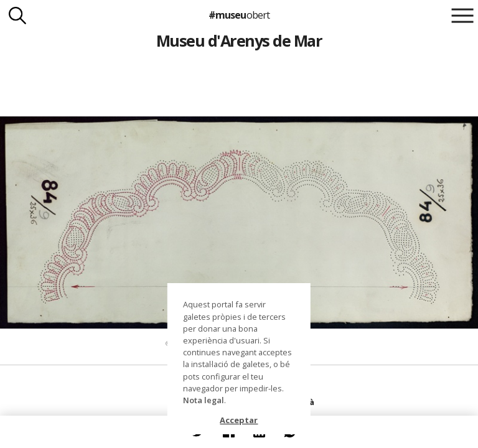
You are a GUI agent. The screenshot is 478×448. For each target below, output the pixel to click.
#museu (239, 15)
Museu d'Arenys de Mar (239, 40)
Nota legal (204, 400)
